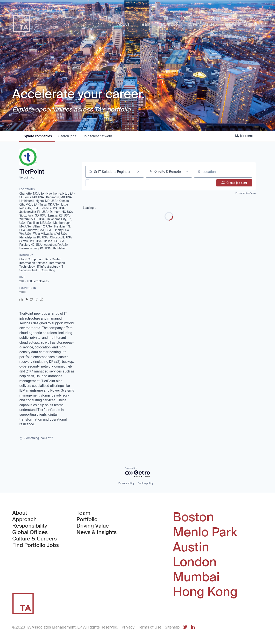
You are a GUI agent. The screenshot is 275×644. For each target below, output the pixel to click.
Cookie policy (145, 483)
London (195, 562)
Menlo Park (205, 532)
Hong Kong (205, 592)
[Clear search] (138, 172)
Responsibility (30, 526)
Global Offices (30, 532)
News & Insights (97, 532)
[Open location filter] (247, 172)
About (20, 513)
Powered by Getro (246, 193)
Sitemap (172, 627)
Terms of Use (150, 627)
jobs (68, 136)
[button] (100, 183)
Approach (24, 519)
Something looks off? (36, 438)
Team (83, 513)
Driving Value (93, 526)
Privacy (128, 627)
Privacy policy (126, 483)
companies (37, 136)
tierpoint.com (28, 177)
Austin (191, 547)
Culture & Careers (34, 539)
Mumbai (196, 577)
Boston (193, 517)
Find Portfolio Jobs (36, 545)
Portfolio (87, 519)
